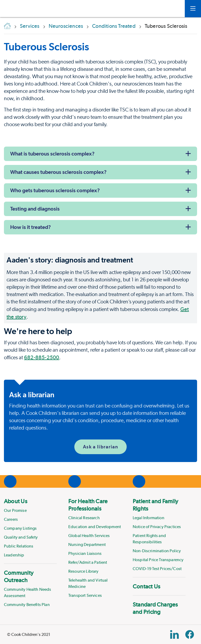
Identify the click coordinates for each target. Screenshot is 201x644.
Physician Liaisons (85, 553)
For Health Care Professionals (88, 505)
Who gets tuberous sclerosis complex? (55, 190)
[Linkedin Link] (174, 634)
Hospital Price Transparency (158, 560)
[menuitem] (30, 528)
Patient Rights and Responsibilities (149, 539)
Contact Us (146, 586)
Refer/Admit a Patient (88, 562)
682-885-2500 (42, 357)
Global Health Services (89, 536)
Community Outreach (19, 576)
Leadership (14, 555)
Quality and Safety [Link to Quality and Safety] (21, 537)
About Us (16, 501)
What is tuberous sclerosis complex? (52, 154)
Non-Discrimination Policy (157, 551)
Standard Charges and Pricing (155, 608)
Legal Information (149, 518)
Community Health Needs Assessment (28, 592)
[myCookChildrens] (173, 9)
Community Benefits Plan (27, 605)
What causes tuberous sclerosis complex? (58, 172)
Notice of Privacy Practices (157, 527)
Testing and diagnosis (35, 209)
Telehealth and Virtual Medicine (88, 583)
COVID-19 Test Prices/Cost (157, 569)
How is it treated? (30, 227)
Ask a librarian (100, 447)
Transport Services (85, 595)
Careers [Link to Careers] (11, 519)
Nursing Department (87, 544)
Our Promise (15, 510)
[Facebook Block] (190, 634)
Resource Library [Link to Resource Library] (83, 571)
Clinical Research (84, 518)
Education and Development (95, 527)
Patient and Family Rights (155, 505)
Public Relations (19, 546)
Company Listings (20, 528)
